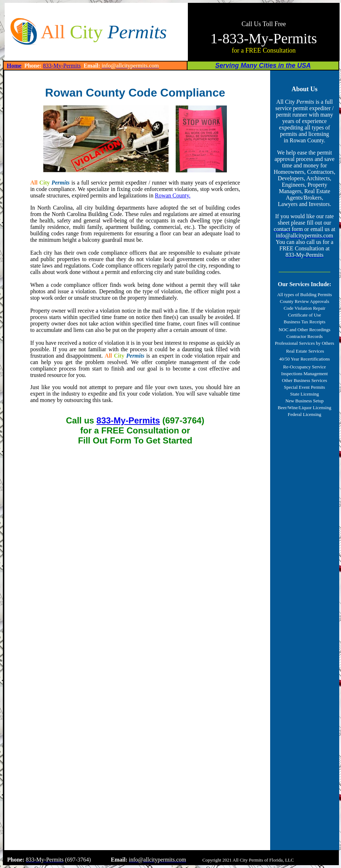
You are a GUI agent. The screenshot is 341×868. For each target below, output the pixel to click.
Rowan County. (173, 195)
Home (14, 66)
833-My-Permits (62, 66)
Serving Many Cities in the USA (263, 65)
